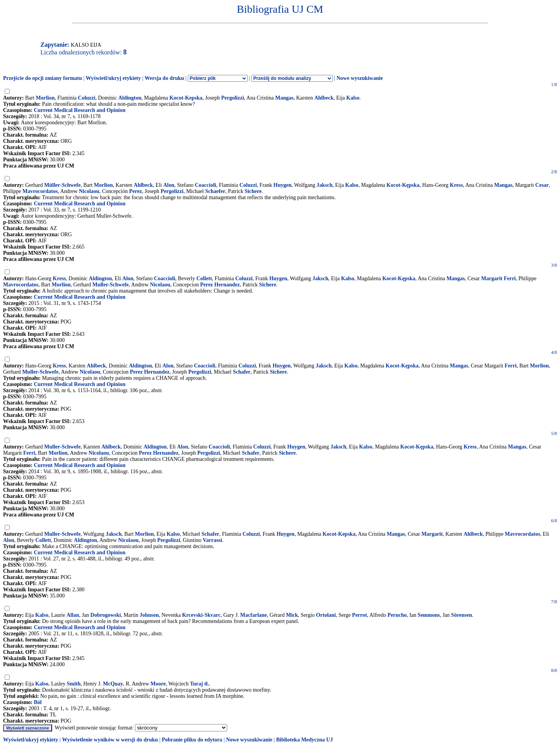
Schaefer (215, 191)
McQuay (113, 684)
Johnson (149, 615)
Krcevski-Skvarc (201, 615)
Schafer (242, 372)
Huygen (283, 185)
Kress (456, 185)
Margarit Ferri (498, 278)
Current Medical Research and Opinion (80, 110)
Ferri (510, 366)
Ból (38, 702)
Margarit (432, 534)
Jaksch (325, 185)
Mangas (284, 98)
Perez (136, 191)
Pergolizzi (232, 98)
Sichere (253, 191)
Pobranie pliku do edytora (192, 740)
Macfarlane (254, 615)
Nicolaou (89, 191)
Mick (292, 615)
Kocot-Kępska (403, 185)
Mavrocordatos (40, 191)
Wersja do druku (164, 78)
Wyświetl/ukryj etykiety (113, 78)
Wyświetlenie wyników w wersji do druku (110, 740)
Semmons (429, 615)
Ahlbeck (324, 98)
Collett (204, 278)
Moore (158, 684)
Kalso (353, 98)
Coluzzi (87, 98)
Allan (73, 615)
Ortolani (326, 615)
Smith (74, 684)
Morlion (45, 98)
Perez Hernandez (220, 285)
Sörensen (462, 615)
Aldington (130, 98)
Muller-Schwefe (110, 285)
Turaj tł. (199, 684)
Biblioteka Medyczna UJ (304, 740)
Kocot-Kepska (186, 98)
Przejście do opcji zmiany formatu (43, 78)
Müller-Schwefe (62, 185)
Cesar (542, 185)
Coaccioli (205, 185)
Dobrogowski (105, 615)
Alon (169, 185)
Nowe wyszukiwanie (359, 78)
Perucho (397, 615)
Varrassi (213, 540)
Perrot (360, 615)
